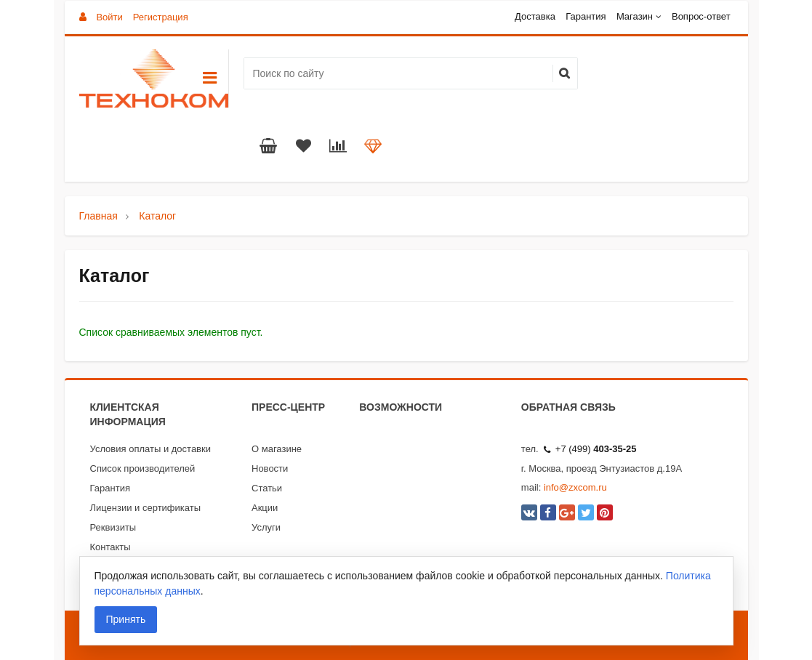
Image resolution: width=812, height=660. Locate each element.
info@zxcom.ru (575, 487)
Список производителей (143, 468)
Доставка (535, 16)
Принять (126, 619)
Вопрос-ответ (701, 16)
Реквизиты (113, 527)
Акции (265, 508)
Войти (109, 17)
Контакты (110, 547)
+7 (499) (590, 449)
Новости (270, 468)
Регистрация (161, 17)
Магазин (635, 16)
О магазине (277, 449)
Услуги (266, 527)
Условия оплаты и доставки (150, 449)
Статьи (267, 488)
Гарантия (586, 16)
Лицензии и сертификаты (146, 508)
